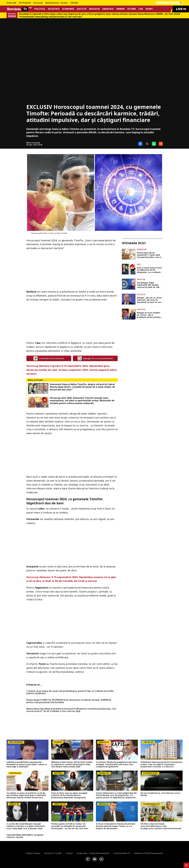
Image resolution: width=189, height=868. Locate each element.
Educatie (94, 9)
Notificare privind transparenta (149, 853)
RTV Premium (25, 3)
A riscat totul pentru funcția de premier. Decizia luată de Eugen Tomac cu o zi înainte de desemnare (116, 826)
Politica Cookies (33, 853)
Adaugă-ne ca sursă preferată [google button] (95, 358)
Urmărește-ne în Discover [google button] (49, 358)
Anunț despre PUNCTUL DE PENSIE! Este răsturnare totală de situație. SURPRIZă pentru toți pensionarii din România (69, 701)
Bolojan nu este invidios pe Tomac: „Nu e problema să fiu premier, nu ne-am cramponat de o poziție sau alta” (150, 315)
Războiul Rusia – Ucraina (56, 3)
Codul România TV (122, 853)
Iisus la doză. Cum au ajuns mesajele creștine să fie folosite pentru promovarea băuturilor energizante (69, 795)
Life (141, 9)
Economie (68, 9)
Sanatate (108, 9)
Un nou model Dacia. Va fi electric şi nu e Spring (160, 794)
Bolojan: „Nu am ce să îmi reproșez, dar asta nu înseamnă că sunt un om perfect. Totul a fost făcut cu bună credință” (149, 300)
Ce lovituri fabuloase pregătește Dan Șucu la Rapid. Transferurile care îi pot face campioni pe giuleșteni (117, 764)
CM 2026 (74, 3)
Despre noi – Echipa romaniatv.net (93, 853)
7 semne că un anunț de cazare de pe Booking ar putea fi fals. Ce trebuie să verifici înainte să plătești (70, 692)
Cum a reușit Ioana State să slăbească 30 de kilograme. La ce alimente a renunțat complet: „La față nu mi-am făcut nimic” (150, 270)
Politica (40, 9)
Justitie (82, 9)
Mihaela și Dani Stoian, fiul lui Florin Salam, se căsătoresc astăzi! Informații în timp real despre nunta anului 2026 (72, 764)
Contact (69, 853)
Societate (54, 9)
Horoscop (38, 3)
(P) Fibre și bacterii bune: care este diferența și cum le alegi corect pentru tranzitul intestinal (161, 826)
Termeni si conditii (53, 853)
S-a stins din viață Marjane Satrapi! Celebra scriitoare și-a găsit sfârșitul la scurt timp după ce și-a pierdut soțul (26, 826)
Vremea (120, 9)
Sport (149, 9)
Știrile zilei (11, 3)
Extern (132, 9)
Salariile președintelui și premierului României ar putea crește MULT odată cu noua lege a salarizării (27, 764)
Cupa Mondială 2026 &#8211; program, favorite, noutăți (25, 836)
